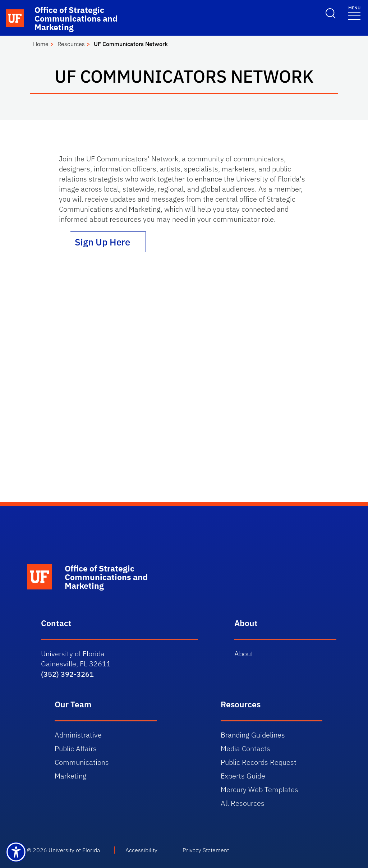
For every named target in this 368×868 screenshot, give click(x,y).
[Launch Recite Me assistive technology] (16, 852)
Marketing (71, 776)
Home (41, 44)
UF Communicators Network (131, 44)
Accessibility (141, 850)
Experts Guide (243, 776)
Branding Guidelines (253, 735)
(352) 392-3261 (67, 674)
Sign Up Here (102, 242)
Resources (71, 44)
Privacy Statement (206, 850)
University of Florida (74, 850)
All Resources (243, 803)
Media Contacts (245, 748)
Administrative (78, 735)
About (244, 654)
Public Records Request (259, 762)
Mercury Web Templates (259, 789)
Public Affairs (76, 748)
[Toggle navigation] (354, 12)
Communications (82, 762)
